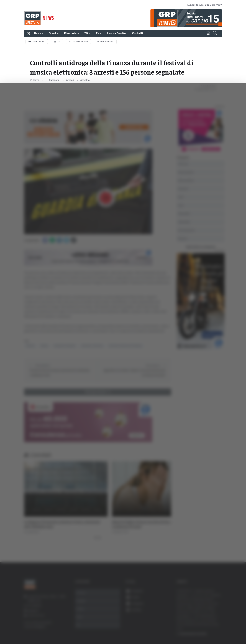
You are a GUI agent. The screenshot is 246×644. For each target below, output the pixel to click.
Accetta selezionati (210, 598)
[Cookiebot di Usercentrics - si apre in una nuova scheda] (30, 631)
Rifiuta (210, 609)
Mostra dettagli (195, 631)
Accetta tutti (210, 586)
